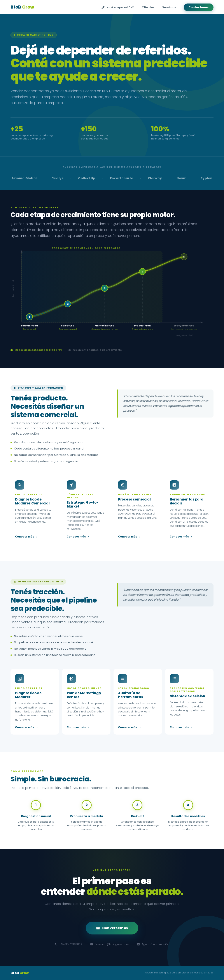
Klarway (155, 178)
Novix (181, 178)
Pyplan (206, 178)
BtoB (22, 7)
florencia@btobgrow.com (110, 944)
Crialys (58, 178)
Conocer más (27, 537)
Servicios (169, 7)
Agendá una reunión (153, 944)
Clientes (148, 7)
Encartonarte (122, 178)
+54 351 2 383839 (68, 944)
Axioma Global (24, 178)
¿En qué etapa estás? (118, 7)
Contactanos (199, 7)
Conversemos (112, 928)
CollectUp (87, 178)
